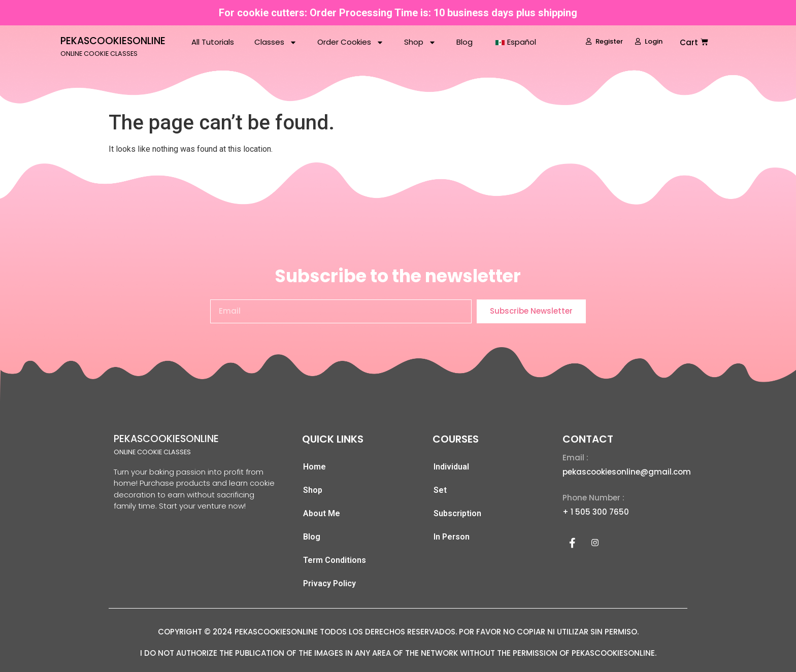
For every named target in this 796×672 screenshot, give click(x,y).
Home (314, 467)
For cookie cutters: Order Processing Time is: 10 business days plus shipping (398, 13)
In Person (452, 537)
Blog (465, 42)
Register (604, 41)
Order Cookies (351, 42)
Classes (276, 42)
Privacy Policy (329, 583)
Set (440, 490)
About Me (322, 513)
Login (649, 41)
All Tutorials (213, 42)
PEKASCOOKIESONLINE (113, 41)
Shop (420, 42)
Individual (451, 467)
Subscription (457, 513)
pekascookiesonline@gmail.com (627, 472)
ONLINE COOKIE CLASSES (99, 54)
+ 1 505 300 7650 (596, 512)
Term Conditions (335, 560)
